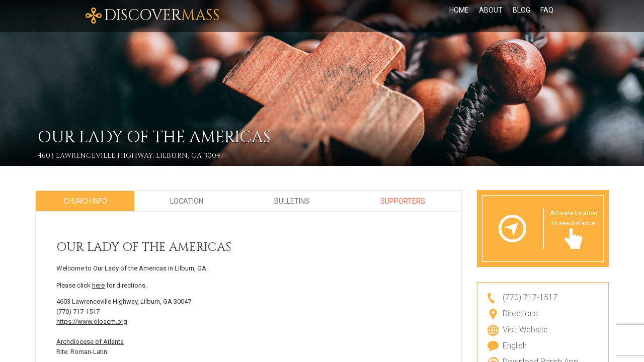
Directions (520, 313)
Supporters (403, 201)
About (491, 16)
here (98, 285)
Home (459, 16)
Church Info (86, 201)
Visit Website (525, 330)
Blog (521, 16)
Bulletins (292, 201)
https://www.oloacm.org (92, 322)
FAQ (547, 16)
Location (187, 201)
